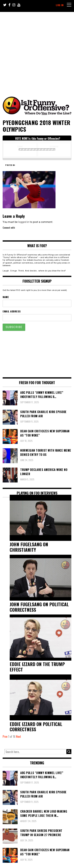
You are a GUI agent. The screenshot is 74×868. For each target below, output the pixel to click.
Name (6, 297)
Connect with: (9, 227)
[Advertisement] (37, 50)
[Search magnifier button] (69, 752)
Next (18, 737)
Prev (5, 737)
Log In (60, 5)
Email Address (12, 311)
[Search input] (35, 752)
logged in (24, 222)
